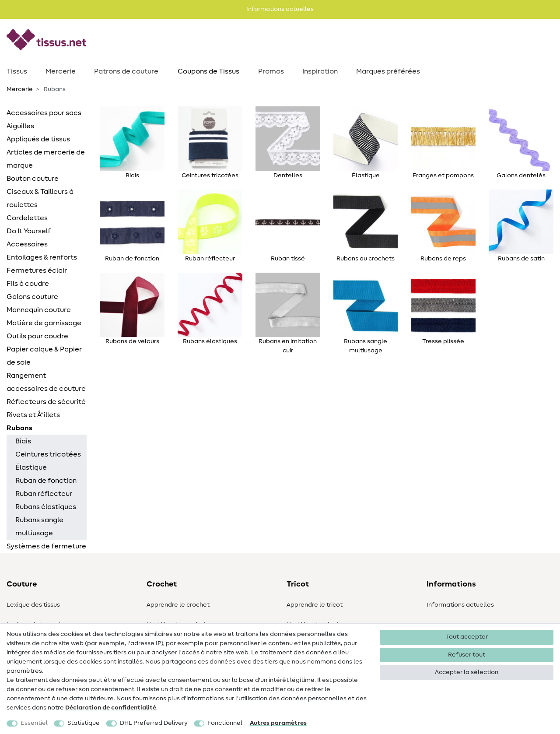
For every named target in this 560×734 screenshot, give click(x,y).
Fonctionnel (225, 723)
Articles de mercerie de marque (46, 159)
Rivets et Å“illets (33, 415)
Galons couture (32, 297)
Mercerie (61, 71)
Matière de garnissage (44, 323)
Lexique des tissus (33, 605)
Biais (23, 441)
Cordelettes (27, 218)
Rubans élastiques (46, 507)
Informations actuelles (460, 605)
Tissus (17, 71)
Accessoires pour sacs (44, 113)
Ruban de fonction (46, 481)
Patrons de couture (126, 71)
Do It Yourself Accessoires (29, 238)
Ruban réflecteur (44, 494)
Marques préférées (388, 71)
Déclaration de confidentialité (111, 708)
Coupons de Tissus (208, 71)
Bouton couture (33, 179)
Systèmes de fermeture (46, 546)
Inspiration (320, 71)
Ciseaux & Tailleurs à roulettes (40, 198)
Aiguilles (20, 126)
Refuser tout (467, 655)
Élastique (31, 467)
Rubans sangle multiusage (39, 527)
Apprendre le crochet (178, 605)
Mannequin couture (39, 310)
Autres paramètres (278, 723)
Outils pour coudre (37, 336)
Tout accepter (467, 637)
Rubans (19, 428)
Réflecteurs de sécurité (46, 402)
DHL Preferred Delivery (154, 723)
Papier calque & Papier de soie (44, 356)
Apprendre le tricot (315, 605)
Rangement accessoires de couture (46, 382)
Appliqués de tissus (38, 139)
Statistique (84, 723)
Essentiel (34, 723)
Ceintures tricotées (48, 454)
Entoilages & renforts (42, 257)
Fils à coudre (28, 284)
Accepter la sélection (467, 672)
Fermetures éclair (37, 270)
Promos (271, 71)
